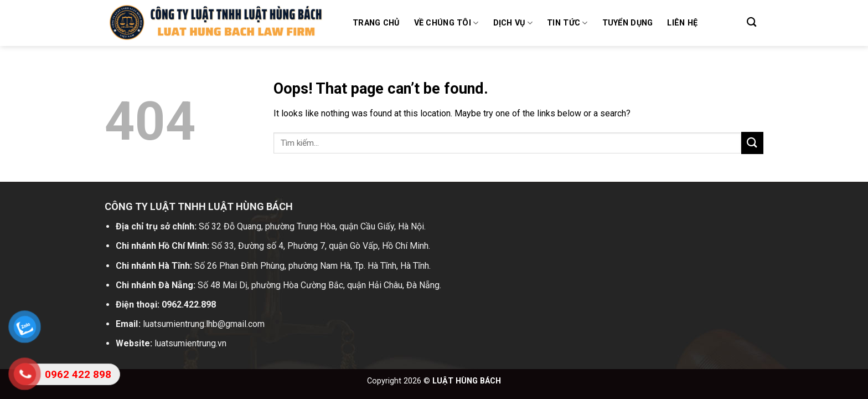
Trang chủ (376, 23)
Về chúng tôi (446, 23)
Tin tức (567, 23)
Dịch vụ (513, 23)
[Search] (751, 22)
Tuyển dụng (628, 23)
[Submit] (752, 143)
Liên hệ (682, 23)
